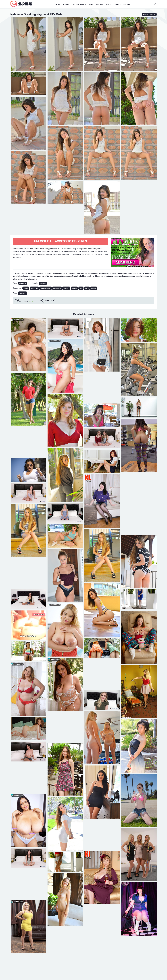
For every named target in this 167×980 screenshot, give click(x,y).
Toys (87, 288)
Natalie (43, 283)
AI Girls (117, 4)
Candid (74, 288)
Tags (108, 4)
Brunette (34, 288)
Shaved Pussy (45, 288)
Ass (81, 288)
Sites (91, 4)
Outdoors (57, 288)
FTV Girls (23, 283)
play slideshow (149, 14)
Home (58, 4)
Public (94, 288)
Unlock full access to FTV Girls (61, 241)
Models (100, 4)
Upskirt (66, 288)
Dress (26, 288)
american (22, 293)
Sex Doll (127, 4)
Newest (67, 4)
